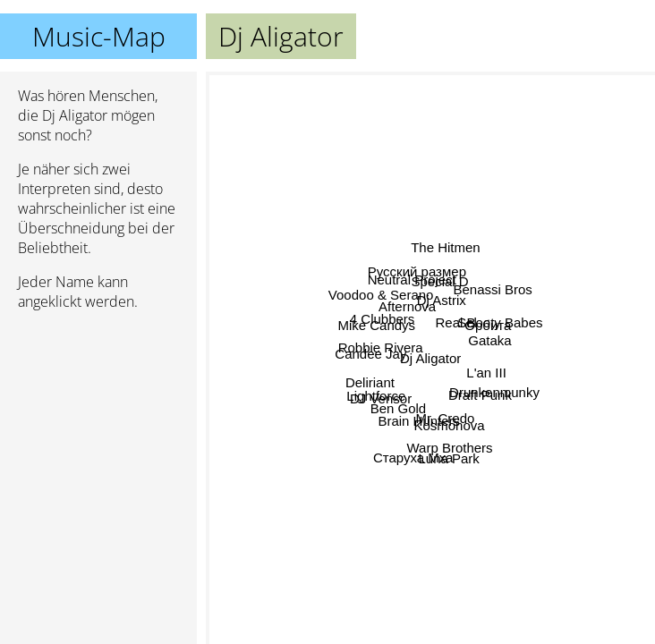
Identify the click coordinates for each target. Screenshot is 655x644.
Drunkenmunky (553, 447)
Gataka (618, 311)
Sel (532, 229)
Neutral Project (420, 187)
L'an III (565, 381)
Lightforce (320, 466)
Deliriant (281, 419)
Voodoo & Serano (318, 280)
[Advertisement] (98, 419)
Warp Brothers (432, 551)
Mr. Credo (458, 468)
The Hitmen (458, 122)
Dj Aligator (430, 358)
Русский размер (412, 153)
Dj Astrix (427, 240)
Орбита (579, 288)
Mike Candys (264, 262)
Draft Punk (567, 494)
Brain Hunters (390, 507)
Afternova (377, 203)
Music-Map (99, 36)
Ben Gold (336, 521)
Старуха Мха (406, 590)
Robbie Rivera (299, 349)
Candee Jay (334, 316)
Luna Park (454, 518)
